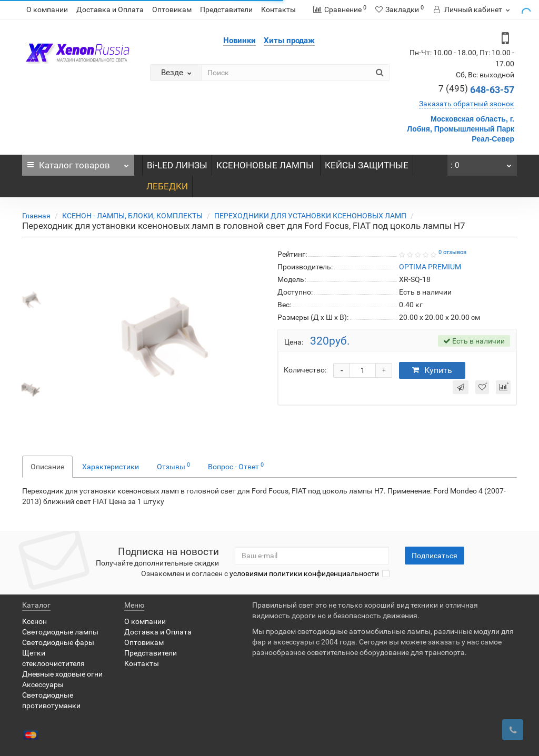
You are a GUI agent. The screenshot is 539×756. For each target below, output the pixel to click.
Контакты (278, 9)
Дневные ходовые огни (62, 674)
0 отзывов (452, 252)
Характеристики (111, 467)
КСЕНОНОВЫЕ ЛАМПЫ (266, 165)
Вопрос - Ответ (236, 466)
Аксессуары (43, 684)
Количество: (305, 370)
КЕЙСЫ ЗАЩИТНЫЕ (367, 165)
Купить (432, 370)
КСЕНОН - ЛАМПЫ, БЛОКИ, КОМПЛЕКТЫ (132, 216)
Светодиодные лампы (60, 632)
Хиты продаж (289, 41)
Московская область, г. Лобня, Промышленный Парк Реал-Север (461, 129)
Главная (36, 216)
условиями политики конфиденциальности (304, 573)
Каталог (78, 163)
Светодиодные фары (58, 642)
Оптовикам (172, 9)
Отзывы (173, 466)
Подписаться (435, 556)
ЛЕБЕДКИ (167, 186)
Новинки (239, 41)
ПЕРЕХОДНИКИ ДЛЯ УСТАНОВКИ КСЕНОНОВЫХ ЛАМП (310, 216)
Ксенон (34, 621)
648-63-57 (476, 90)
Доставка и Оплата (110, 9)
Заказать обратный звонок (467, 104)
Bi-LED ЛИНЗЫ (177, 165)
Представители (226, 9)
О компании (47, 9)
